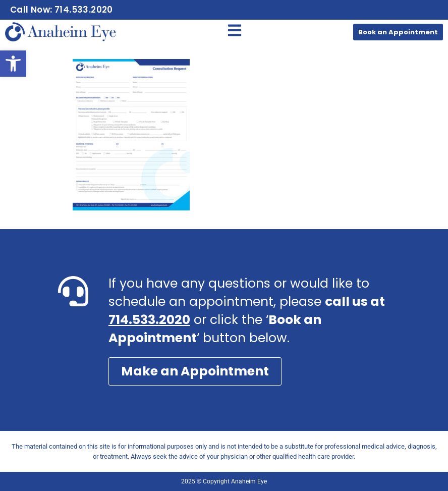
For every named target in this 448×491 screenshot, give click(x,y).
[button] (13, 64)
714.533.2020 (149, 320)
